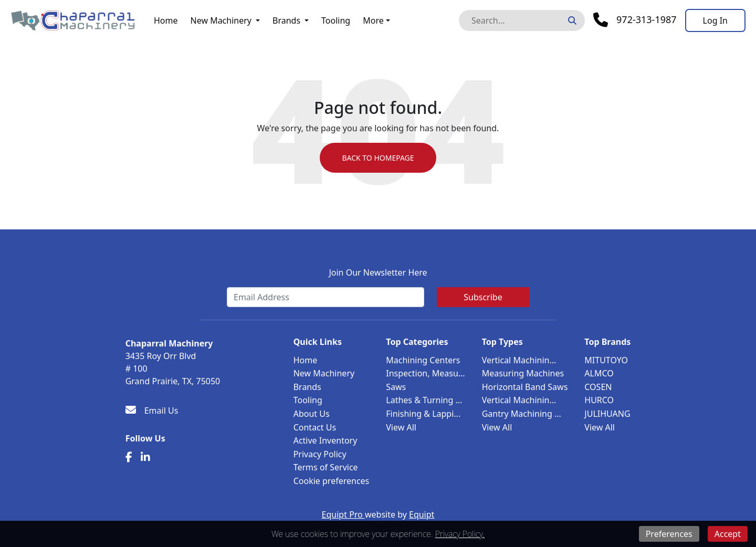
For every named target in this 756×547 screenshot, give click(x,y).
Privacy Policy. (460, 534)
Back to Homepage (378, 158)
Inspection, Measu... (425, 373)
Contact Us (315, 427)
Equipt (422, 514)
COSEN (598, 387)
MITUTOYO (606, 360)
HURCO (599, 400)
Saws (396, 387)
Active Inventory (325, 440)
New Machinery (221, 20)
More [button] (373, 20)
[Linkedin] (145, 457)
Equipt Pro (343, 514)
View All (401, 427)
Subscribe (483, 297)
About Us (312, 414)
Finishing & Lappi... (423, 414)
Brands (286, 20)
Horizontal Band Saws (525, 387)
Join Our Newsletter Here (378, 272)
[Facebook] (129, 457)
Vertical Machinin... (519, 360)
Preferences (669, 534)
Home (166, 20)
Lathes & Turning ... (424, 400)
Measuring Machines (523, 373)
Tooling (336, 20)
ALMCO (599, 373)
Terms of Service (326, 467)
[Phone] (635, 20)
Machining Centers (423, 360)
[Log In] (715, 20)
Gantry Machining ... (522, 414)
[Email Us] (152, 411)
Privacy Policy (320, 454)
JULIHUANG (607, 414)
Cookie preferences (332, 481)
